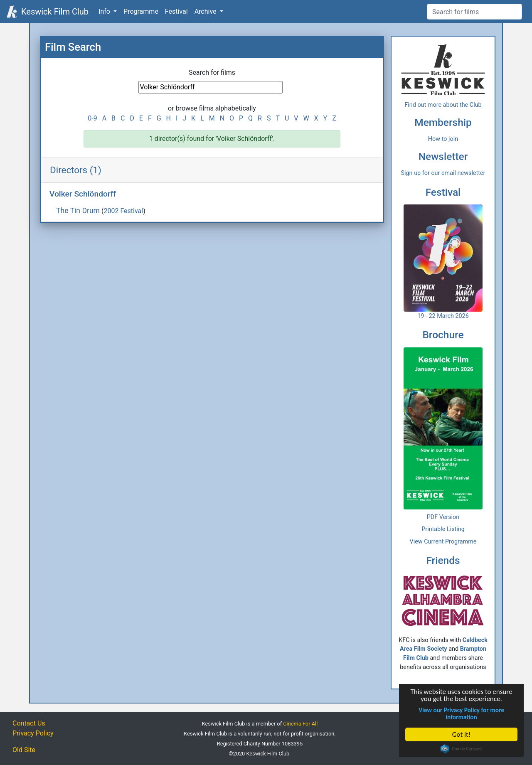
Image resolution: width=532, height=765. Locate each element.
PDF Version (443, 517)
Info (105, 11)
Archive (206, 11)
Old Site (24, 750)
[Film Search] (474, 12)
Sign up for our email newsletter (443, 173)
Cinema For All (300, 724)
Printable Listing (443, 529)
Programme (141, 11)
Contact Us (29, 723)
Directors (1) (76, 170)
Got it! (461, 734)
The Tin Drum (78, 211)
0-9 (92, 118)
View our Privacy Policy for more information (461, 713)
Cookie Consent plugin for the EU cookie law (461, 749)
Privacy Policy (33, 733)
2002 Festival (123, 211)
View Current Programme (443, 542)
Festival (176, 11)
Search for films (212, 73)
